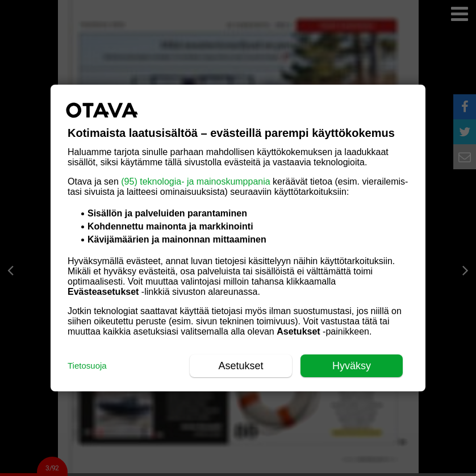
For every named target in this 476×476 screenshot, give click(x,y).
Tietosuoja (87, 366)
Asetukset (241, 366)
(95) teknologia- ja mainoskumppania (195, 181)
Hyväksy (352, 366)
